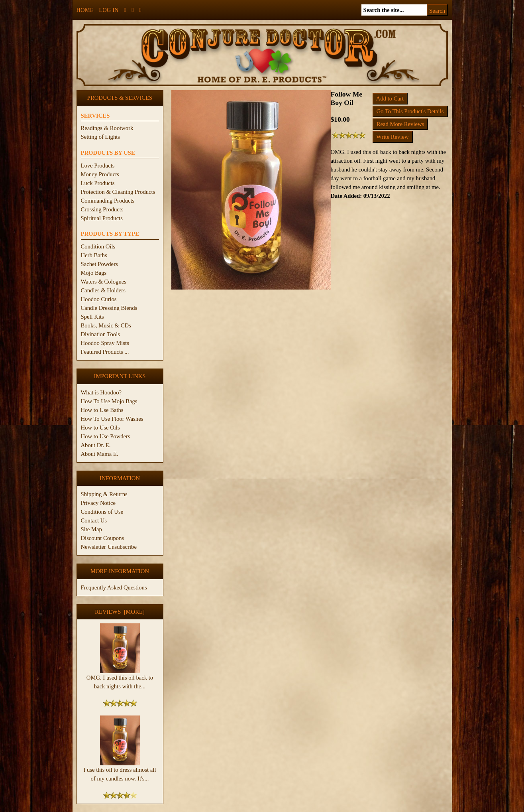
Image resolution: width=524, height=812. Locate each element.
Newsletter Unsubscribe (109, 547)
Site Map (91, 529)
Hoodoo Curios (99, 299)
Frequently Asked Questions (114, 587)
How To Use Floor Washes (112, 419)
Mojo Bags (94, 273)
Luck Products (98, 183)
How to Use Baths (102, 410)
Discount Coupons (103, 538)
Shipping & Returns (104, 494)
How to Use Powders (106, 436)
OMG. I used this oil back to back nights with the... (120, 679)
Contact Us (94, 520)
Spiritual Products (102, 218)
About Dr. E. (96, 445)
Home (85, 10)
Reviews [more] (120, 612)
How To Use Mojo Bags (109, 401)
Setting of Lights (101, 137)
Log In (109, 10)
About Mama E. (100, 454)
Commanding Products (108, 201)
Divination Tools (100, 334)
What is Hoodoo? (101, 392)
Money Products (100, 174)
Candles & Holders (103, 290)
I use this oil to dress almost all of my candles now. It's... (120, 771)
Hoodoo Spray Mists (105, 343)
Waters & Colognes (104, 282)
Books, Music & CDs (106, 325)
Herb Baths (94, 255)
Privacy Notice (98, 503)
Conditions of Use (102, 512)
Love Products (98, 166)
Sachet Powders (99, 264)
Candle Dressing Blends (109, 308)
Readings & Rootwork (107, 128)
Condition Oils (98, 246)
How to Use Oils (100, 428)
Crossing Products (102, 209)
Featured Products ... (105, 352)
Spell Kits (92, 317)
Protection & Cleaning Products (118, 192)
